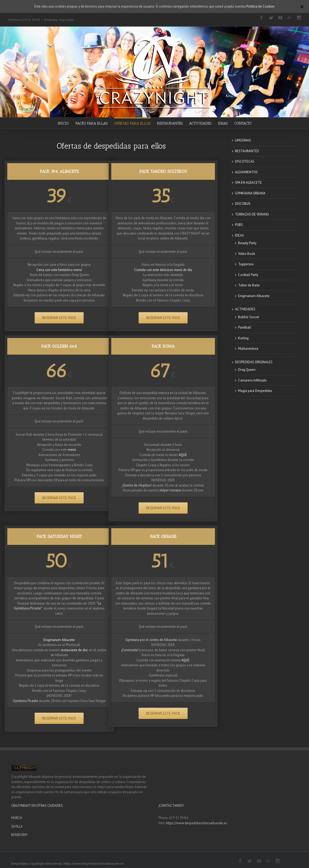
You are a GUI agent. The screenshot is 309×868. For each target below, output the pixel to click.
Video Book (247, 254)
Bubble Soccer (249, 317)
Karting (243, 338)
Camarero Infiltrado (252, 380)
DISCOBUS (243, 204)
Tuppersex (246, 264)
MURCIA (17, 818)
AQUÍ (182, 455)
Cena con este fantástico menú (59, 270)
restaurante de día (74, 650)
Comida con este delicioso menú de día (163, 270)
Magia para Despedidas (255, 391)
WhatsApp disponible (59, 20)
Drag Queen (247, 370)
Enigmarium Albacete (59, 640)
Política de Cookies (261, 6)
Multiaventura (248, 349)
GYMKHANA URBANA (250, 193)
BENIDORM (19, 835)
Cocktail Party (248, 275)
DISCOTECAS (245, 161)
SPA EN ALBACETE (248, 183)
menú (72, 450)
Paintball (245, 327)
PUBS (239, 225)
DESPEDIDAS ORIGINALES (254, 362)
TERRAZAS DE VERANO (252, 214)
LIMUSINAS (243, 140)
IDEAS (239, 235)
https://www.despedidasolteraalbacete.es (197, 823)
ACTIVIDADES (245, 309)
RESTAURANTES (247, 151)
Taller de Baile (249, 285)
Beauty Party (247, 243)
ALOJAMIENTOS (246, 172)
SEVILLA (17, 826)
